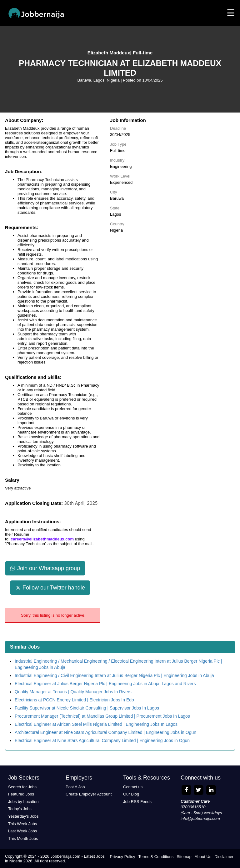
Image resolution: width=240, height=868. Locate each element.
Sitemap (184, 857)
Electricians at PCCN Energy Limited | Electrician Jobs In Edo (74, 700)
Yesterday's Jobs (23, 816)
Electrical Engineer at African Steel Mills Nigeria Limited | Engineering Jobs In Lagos (96, 724)
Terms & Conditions (156, 857)
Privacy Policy (123, 857)
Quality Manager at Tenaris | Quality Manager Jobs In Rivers (73, 692)
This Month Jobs (23, 838)
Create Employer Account (89, 794)
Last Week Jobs (22, 831)
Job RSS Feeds (137, 802)
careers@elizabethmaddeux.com (42, 539)
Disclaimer (224, 857)
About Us (203, 857)
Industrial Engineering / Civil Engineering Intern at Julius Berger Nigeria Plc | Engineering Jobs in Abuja (114, 675)
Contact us (133, 787)
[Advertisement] (172, 281)
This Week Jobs (22, 824)
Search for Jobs (22, 787)
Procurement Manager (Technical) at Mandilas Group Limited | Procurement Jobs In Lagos (102, 716)
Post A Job (75, 787)
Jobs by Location (23, 802)
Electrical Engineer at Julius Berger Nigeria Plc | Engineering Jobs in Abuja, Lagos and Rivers (105, 684)
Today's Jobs (20, 809)
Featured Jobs (21, 794)
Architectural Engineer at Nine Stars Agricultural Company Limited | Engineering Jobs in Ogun (105, 732)
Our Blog (131, 794)
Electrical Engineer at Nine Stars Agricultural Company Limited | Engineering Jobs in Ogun (102, 740)
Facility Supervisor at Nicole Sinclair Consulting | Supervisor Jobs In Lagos (87, 708)
